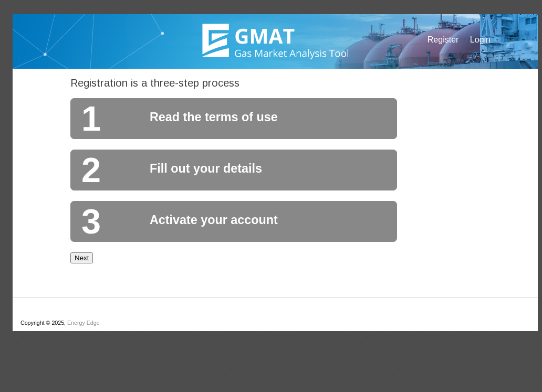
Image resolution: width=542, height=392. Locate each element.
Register (443, 40)
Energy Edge (84, 323)
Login (480, 40)
